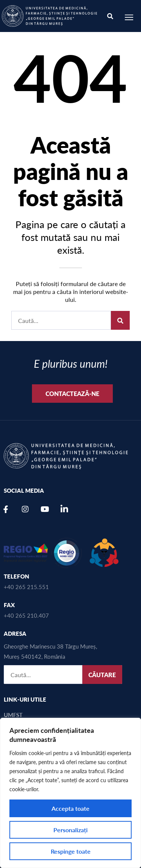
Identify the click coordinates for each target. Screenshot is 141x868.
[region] (70, 793)
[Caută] (120, 320)
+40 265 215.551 (26, 587)
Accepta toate (70, 808)
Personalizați (70, 830)
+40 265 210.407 (26, 615)
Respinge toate (71, 851)
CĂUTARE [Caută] (102, 675)
